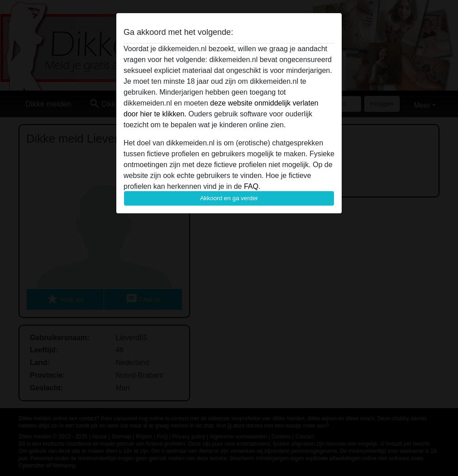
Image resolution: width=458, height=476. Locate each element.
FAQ (251, 186)
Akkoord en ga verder (229, 198)
